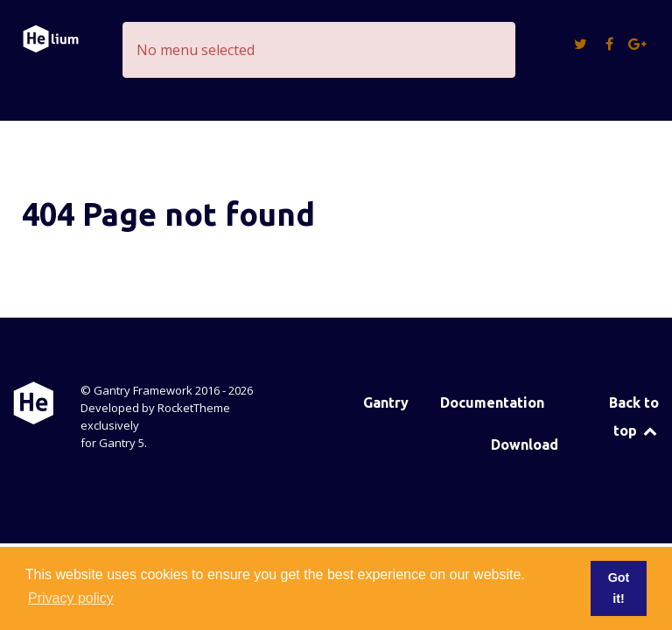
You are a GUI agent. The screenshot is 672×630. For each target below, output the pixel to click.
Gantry (386, 402)
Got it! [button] (619, 588)
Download (525, 444)
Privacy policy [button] (71, 598)
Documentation (492, 402)
